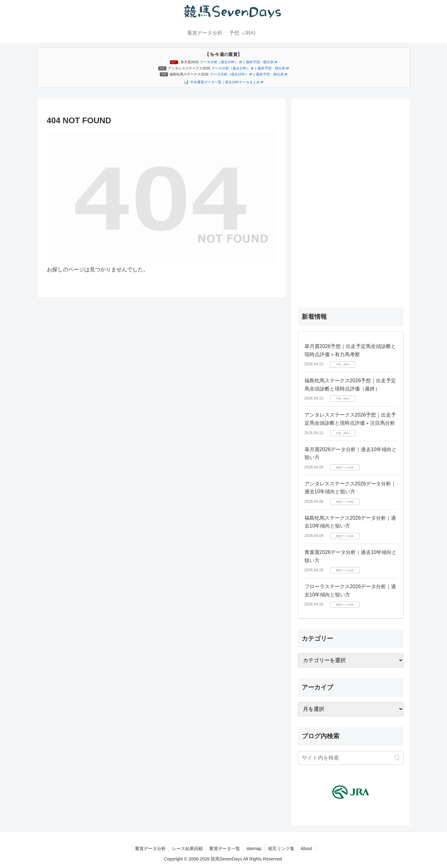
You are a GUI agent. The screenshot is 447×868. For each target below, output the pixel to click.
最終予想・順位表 (262, 62)
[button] (397, 758)
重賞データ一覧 (224, 849)
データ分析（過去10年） (221, 62)
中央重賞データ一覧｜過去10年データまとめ (227, 82)
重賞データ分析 (149, 849)
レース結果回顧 (187, 849)
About (307, 849)
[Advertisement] (351, 199)
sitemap (254, 849)
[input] (351, 758)
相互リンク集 (282, 849)
